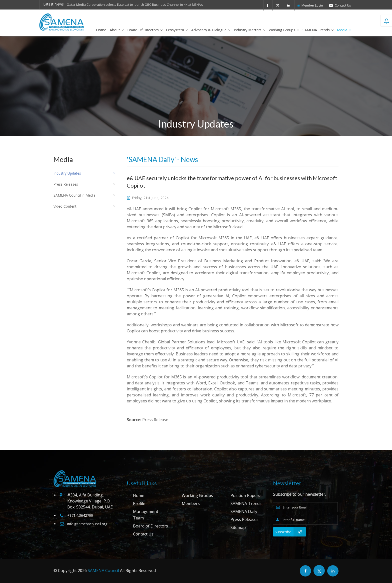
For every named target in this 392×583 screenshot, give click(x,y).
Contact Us (340, 5)
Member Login (310, 5)
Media (344, 30)
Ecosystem (177, 30)
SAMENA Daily (244, 511)
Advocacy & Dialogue (211, 30)
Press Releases (244, 519)
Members (191, 503)
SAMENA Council (103, 570)
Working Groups (284, 30)
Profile (139, 503)
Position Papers (245, 495)
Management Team (146, 515)
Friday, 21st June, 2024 (148, 198)
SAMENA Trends (318, 30)
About (117, 30)
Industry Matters (249, 30)
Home (101, 30)
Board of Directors (145, 30)
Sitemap (238, 527)
